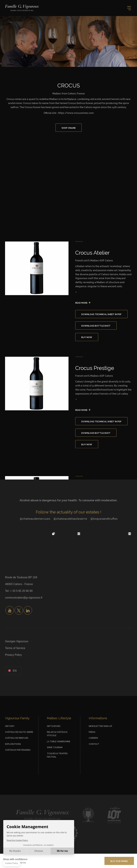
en (15, 671)
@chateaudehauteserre (70, 519)
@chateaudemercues (35, 519)
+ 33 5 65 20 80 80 (21, 591)
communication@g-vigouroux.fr (24, 598)
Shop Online (69, 128)
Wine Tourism (55, 747)
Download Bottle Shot (96, 326)
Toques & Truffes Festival (57, 755)
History (10, 726)
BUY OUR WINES (119, 861)
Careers (93, 738)
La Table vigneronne (59, 742)
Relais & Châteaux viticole (57, 734)
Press (92, 732)
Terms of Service (15, 648)
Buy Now (87, 337)
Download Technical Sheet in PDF (101, 314)
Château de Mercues (17, 738)
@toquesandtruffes (104, 519)
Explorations (13, 744)
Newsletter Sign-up (100, 726)
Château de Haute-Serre (19, 732)
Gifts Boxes (54, 726)
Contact (94, 744)
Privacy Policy (13, 655)
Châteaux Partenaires (18, 750)
